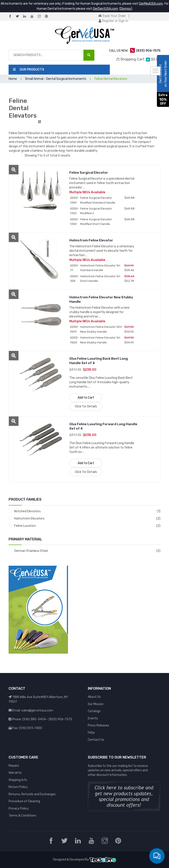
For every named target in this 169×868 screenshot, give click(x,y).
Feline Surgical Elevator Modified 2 (96, 211)
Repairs (14, 766)
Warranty (15, 773)
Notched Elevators (27, 511)
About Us (94, 697)
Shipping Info (18, 780)
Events (93, 718)
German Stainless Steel (31, 551)
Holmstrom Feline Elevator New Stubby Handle (101, 299)
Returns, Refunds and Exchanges (32, 794)
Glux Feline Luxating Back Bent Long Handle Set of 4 (99, 361)
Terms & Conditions (22, 816)
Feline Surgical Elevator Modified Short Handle (96, 222)
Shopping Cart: (138, 59)
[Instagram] (41, 17)
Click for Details (86, 406)
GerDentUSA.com (105, 9)
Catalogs (94, 711)
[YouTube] (34, 17)
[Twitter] (19, 17)
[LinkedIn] (26, 17)
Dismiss (126, 9)
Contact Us (96, 740)
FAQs (91, 733)
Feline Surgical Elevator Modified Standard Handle (98, 200)
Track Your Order (112, 16)
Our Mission (96, 704)
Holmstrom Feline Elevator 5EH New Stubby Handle (101, 329)
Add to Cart (86, 398)
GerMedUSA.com (151, 4)
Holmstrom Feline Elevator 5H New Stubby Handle (100, 340)
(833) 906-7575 (60, 719)
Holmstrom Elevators (29, 519)
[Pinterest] (48, 17)
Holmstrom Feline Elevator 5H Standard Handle (100, 268)
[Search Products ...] (89, 55)
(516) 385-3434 (34, 719)
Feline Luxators (25, 526)
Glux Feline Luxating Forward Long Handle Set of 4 (103, 426)
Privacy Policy (19, 809)
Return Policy (18, 787)
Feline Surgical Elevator (89, 173)
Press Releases (98, 725)
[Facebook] (12, 17)
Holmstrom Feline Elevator (91, 240)
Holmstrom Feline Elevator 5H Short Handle (100, 279)
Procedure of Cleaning (24, 801)
